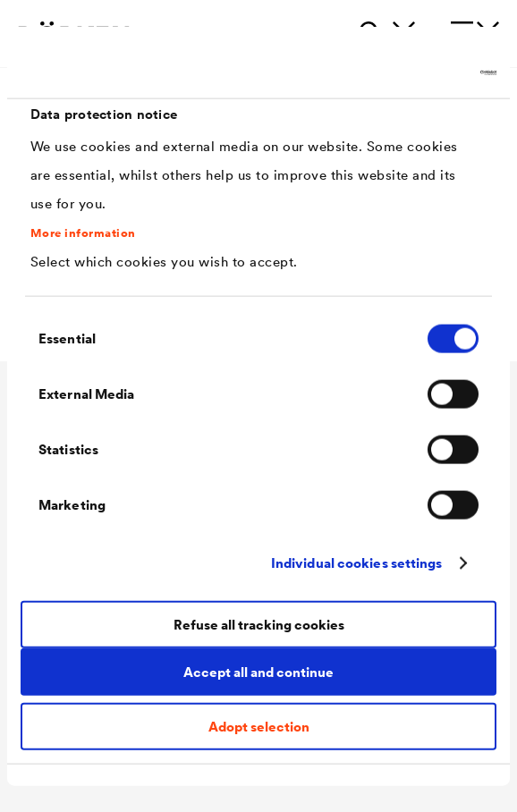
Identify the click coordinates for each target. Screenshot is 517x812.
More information (83, 233)
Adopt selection (259, 726)
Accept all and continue (258, 672)
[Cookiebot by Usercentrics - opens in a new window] (418, 73)
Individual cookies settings (357, 563)
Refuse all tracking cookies (259, 625)
